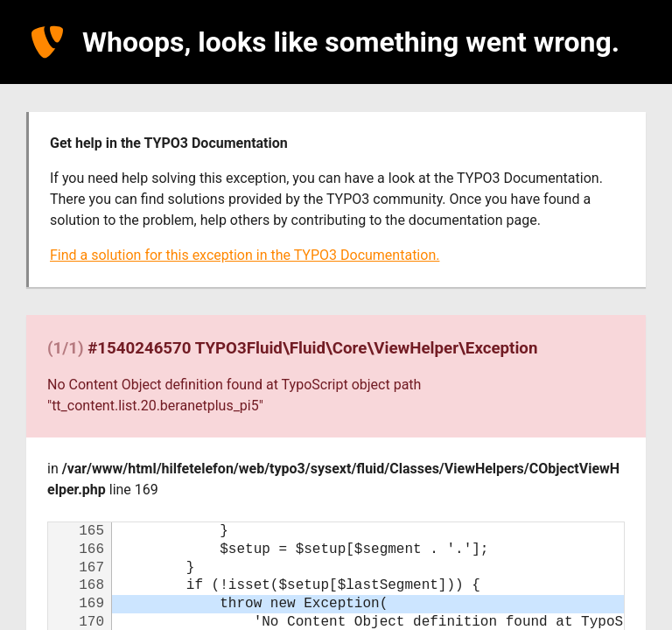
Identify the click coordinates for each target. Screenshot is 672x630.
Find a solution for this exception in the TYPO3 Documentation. (245, 255)
